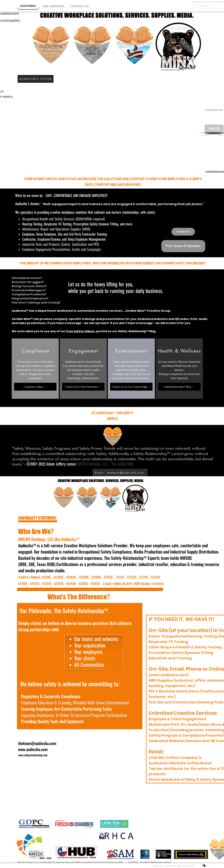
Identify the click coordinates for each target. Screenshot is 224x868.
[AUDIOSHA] (28, 6)
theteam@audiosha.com (37, 743)
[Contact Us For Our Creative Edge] (131, 387)
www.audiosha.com (33, 749)
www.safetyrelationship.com (33, 755)
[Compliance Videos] (35, 387)
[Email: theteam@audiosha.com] (120, 473)
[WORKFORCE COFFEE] (36, 79)
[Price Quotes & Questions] (183, 246)
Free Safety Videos (80, 331)
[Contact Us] (183, 232)
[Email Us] (214, 129)
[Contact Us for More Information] (83, 387)
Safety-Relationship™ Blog (137, 331)
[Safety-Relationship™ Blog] (179, 387)
